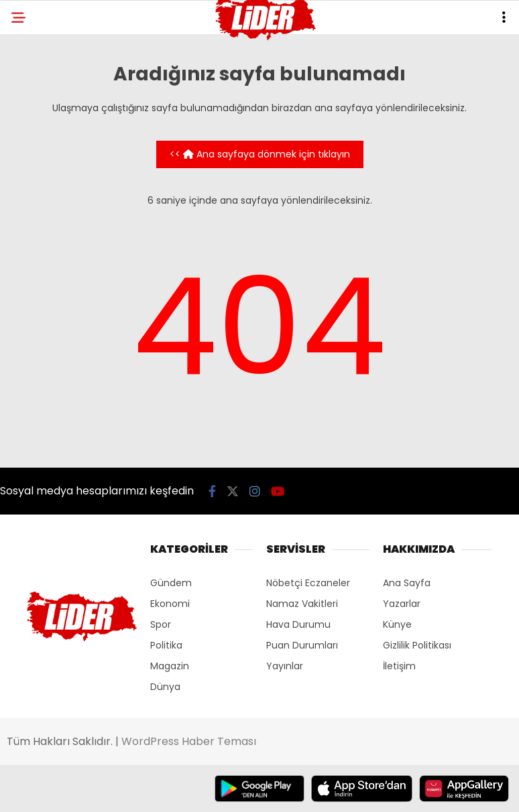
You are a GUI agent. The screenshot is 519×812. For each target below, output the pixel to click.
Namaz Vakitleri (302, 604)
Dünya (165, 687)
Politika (166, 645)
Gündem (171, 583)
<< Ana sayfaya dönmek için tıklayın (260, 154)
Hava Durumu (298, 624)
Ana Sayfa (407, 583)
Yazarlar (402, 604)
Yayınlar (285, 666)
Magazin (170, 666)
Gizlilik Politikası (417, 645)
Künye (397, 624)
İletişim (399, 666)
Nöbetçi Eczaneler (308, 583)
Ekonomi (170, 604)
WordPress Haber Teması (189, 741)
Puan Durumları (302, 645)
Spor (161, 624)
